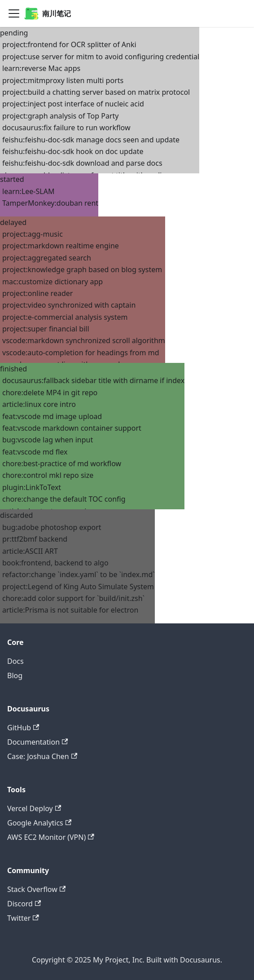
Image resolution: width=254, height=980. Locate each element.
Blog (15, 675)
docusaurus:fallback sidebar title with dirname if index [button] (93, 380)
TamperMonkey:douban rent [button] (50, 203)
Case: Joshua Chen (42, 756)
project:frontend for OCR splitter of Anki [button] (69, 44)
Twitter (23, 918)
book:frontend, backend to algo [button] (55, 563)
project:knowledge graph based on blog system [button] (82, 269)
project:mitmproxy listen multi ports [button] (63, 80)
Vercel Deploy (34, 808)
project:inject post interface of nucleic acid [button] (73, 104)
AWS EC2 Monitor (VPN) (51, 837)
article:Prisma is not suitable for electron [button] (70, 610)
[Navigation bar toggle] (14, 13)
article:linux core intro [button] (39, 404)
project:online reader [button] (37, 293)
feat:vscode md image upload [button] (52, 416)
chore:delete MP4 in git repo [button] (50, 393)
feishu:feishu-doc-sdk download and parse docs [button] (82, 163)
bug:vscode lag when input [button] (48, 440)
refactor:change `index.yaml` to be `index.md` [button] (79, 574)
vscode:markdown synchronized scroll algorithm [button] (84, 340)
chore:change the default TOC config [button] (64, 499)
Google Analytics (39, 823)
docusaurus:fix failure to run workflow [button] (66, 128)
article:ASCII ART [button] (30, 551)
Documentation (37, 742)
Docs (15, 661)
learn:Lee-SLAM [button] (28, 191)
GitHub (23, 728)
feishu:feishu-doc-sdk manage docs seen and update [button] (91, 140)
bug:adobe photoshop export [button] (52, 527)
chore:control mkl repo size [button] (48, 475)
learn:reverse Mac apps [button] (41, 68)
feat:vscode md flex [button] (35, 452)
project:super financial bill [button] (46, 329)
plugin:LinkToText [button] (32, 487)
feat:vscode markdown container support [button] (72, 428)
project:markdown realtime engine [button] (61, 246)
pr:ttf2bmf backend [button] (35, 539)
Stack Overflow (36, 889)
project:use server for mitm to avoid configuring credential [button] (101, 57)
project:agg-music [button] (33, 234)
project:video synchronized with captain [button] (69, 305)
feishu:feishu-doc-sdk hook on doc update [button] (73, 151)
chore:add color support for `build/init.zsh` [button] (73, 598)
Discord (24, 904)
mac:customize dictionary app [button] (53, 282)
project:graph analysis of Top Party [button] (60, 116)
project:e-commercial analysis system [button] (65, 317)
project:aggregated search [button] (47, 258)
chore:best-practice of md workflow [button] (62, 464)
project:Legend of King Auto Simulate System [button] (78, 587)
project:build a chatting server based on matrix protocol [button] (96, 92)
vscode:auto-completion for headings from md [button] (81, 353)
